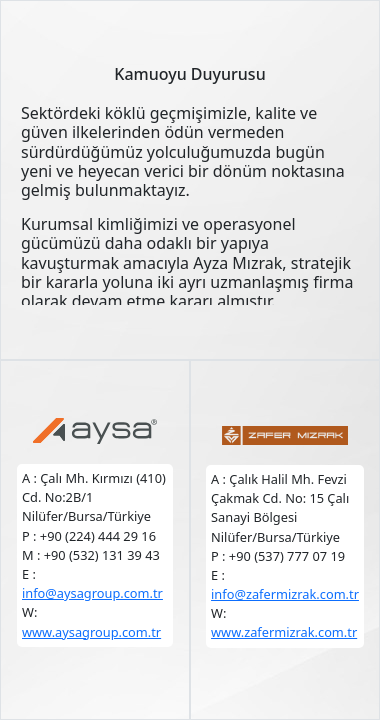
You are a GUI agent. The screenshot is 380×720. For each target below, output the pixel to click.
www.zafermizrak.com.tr (284, 632)
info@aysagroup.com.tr (92, 593)
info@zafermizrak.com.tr (285, 594)
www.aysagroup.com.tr (91, 632)
